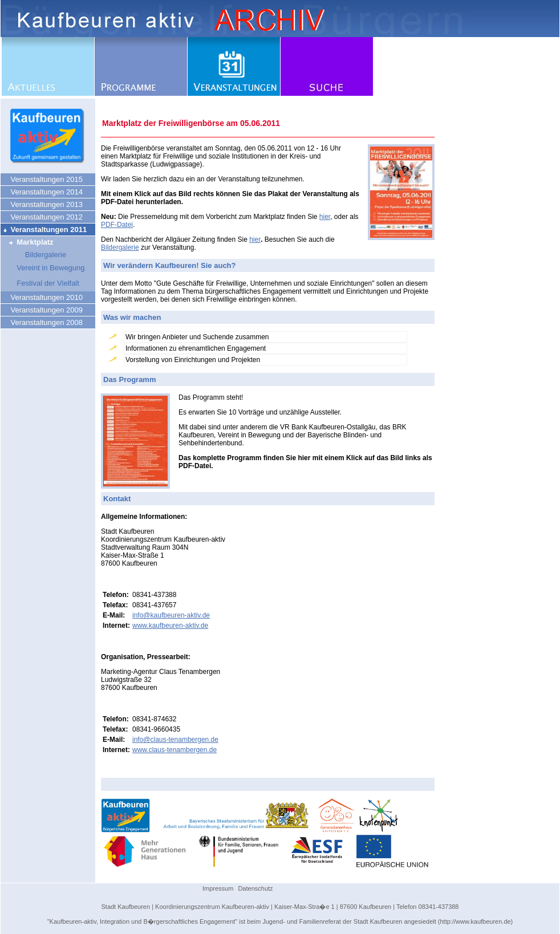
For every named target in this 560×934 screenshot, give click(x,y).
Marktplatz (28, 242)
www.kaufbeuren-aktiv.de (170, 626)
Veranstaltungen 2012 (42, 217)
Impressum (218, 888)
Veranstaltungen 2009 (42, 310)
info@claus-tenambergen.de (175, 740)
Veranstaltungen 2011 (44, 230)
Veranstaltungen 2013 (42, 204)
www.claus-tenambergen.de (175, 750)
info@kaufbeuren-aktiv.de (171, 615)
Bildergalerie (34, 255)
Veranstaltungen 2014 (42, 192)
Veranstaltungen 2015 (42, 179)
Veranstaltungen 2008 (42, 322)
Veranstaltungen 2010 (42, 297)
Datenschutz (255, 888)
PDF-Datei (117, 225)
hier (325, 217)
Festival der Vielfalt (41, 283)
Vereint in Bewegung (44, 268)
